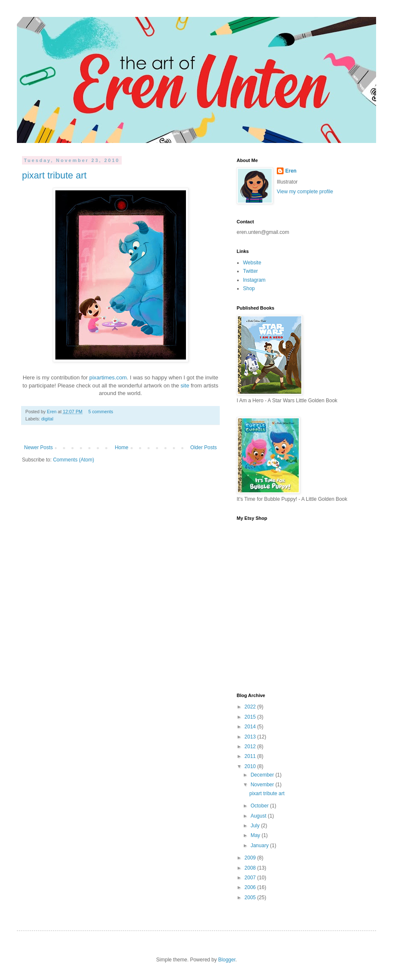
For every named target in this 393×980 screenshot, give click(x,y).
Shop (249, 288)
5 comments (101, 412)
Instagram (254, 280)
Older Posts (203, 447)
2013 (251, 737)
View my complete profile (305, 192)
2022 (251, 707)
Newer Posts (38, 447)
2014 (251, 727)
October (260, 806)
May (256, 835)
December (263, 775)
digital (47, 419)
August (259, 816)
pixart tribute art (54, 175)
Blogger (227, 960)
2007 (251, 878)
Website (252, 263)
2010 (251, 766)
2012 (251, 747)
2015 (251, 717)
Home (122, 447)
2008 (251, 868)
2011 (251, 756)
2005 (251, 898)
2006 (251, 887)
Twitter (250, 271)
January (260, 845)
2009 (251, 858)
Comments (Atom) (73, 460)
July (256, 826)
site (185, 386)
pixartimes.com (108, 377)
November (263, 785)
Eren (52, 412)
